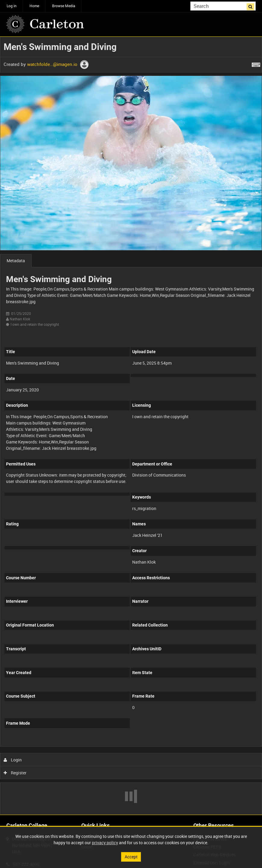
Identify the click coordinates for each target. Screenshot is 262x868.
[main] (131, 426)
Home (34, 6)
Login (13, 760)
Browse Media (64, 6)
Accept (131, 857)
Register (15, 773)
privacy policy (105, 843)
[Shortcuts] (256, 64)
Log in (12, 6)
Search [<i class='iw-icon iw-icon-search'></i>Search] (252, 5)
